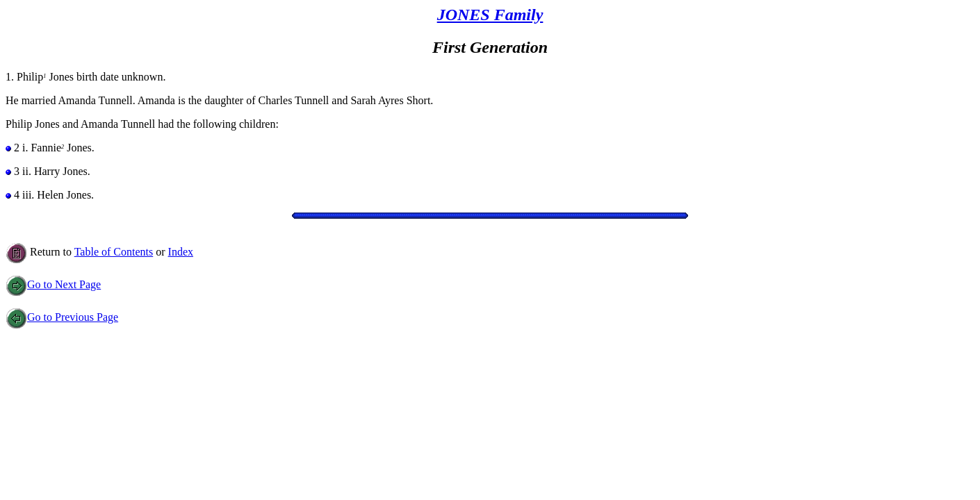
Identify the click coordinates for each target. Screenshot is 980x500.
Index (181, 252)
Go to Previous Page (62, 317)
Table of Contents (114, 252)
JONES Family (490, 15)
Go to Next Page (53, 284)
